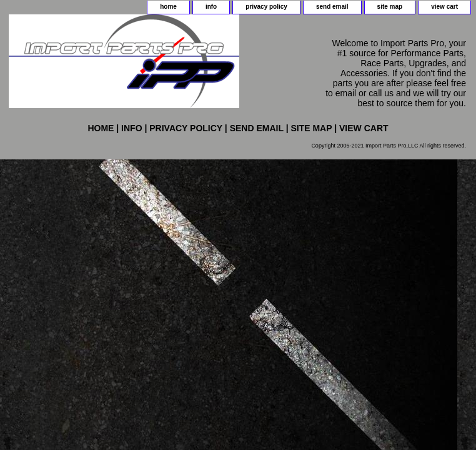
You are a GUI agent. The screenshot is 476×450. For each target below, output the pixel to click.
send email (332, 7)
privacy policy (266, 7)
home (168, 7)
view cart (444, 7)
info (211, 7)
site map (390, 7)
